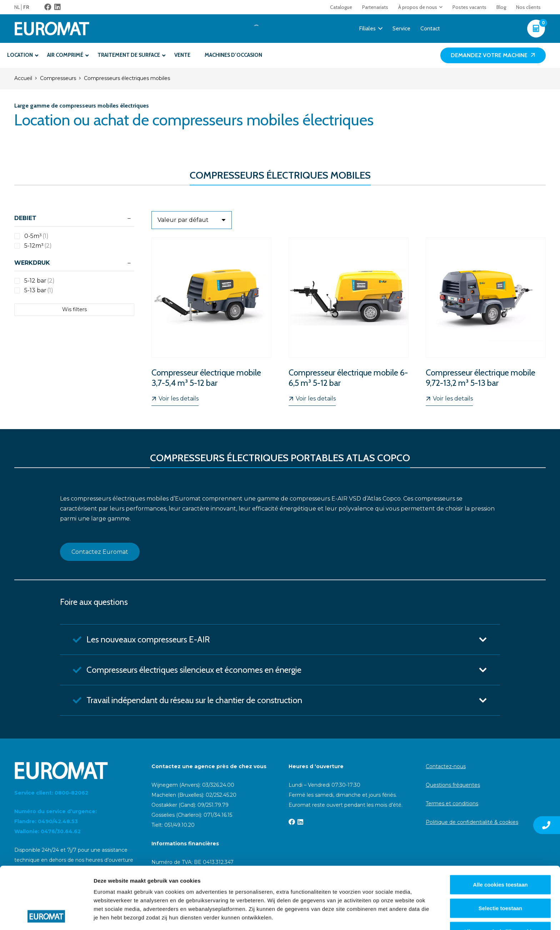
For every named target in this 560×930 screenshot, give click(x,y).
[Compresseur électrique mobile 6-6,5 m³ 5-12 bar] (349, 322)
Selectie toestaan (501, 850)
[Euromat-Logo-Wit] (52, 29)
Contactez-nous (446, 766)
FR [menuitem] (26, 7)
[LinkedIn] (57, 7)
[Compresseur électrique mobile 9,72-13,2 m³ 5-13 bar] (486, 322)
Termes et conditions (452, 804)
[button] (440, 7)
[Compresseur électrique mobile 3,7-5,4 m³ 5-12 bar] (211, 322)
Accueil (23, 78)
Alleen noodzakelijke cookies (500, 873)
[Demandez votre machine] (493, 56)
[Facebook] (48, 7)
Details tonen (386, 916)
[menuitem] (19, 7)
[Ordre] (192, 220)
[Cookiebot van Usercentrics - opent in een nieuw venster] (46, 916)
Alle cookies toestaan (500, 827)
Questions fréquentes (453, 785)
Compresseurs (58, 78)
